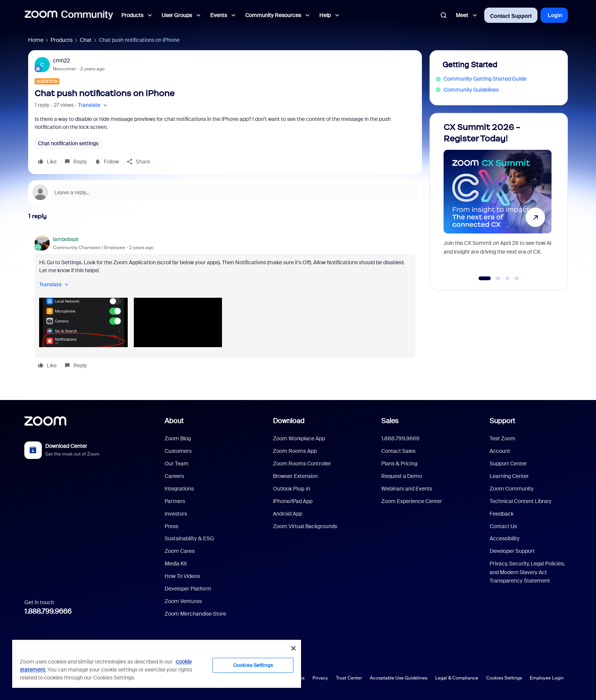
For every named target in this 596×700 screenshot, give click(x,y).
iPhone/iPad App (293, 501)
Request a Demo (402, 476)
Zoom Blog (178, 438)
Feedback (502, 514)
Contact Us (503, 526)
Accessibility (505, 538)
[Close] (293, 648)
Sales (390, 421)
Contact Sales (398, 451)
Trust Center (349, 678)
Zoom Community (512, 489)
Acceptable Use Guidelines (399, 678)
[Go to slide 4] (517, 278)
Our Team (177, 463)
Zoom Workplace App (299, 438)
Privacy (320, 678)
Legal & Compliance (457, 678)
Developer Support (512, 551)
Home (36, 40)
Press (171, 526)
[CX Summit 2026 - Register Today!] (498, 198)
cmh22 (61, 60)
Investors (176, 514)
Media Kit (176, 563)
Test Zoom (502, 438)
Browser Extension (295, 476)
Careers (174, 476)
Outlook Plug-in (292, 489)
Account (500, 451)
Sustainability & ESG (189, 538)
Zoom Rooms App (295, 451)
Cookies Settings (504, 678)
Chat (86, 40)
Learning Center (509, 476)
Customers (178, 451)
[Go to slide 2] (498, 278)
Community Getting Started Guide (485, 79)
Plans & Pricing (399, 463)
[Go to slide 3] (507, 278)
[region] (157, 663)
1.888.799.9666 (48, 611)
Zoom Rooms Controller (302, 463)
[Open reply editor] (225, 192)
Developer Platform (188, 589)
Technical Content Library (521, 501)
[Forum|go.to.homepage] (69, 15)
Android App (288, 514)
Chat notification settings (68, 143)
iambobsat (66, 239)
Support (502, 421)
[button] (93, 105)
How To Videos (182, 576)
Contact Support (511, 16)
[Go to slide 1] (485, 278)
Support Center (508, 463)
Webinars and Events (407, 489)
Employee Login (547, 678)
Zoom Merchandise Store (195, 614)
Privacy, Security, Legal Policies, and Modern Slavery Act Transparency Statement (527, 572)
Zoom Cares (180, 551)
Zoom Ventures (183, 601)
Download (289, 421)
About (174, 421)
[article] (225, 304)
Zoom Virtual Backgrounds (305, 526)
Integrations (179, 489)
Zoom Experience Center (412, 501)
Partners (175, 501)
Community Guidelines (471, 90)
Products (62, 40)
